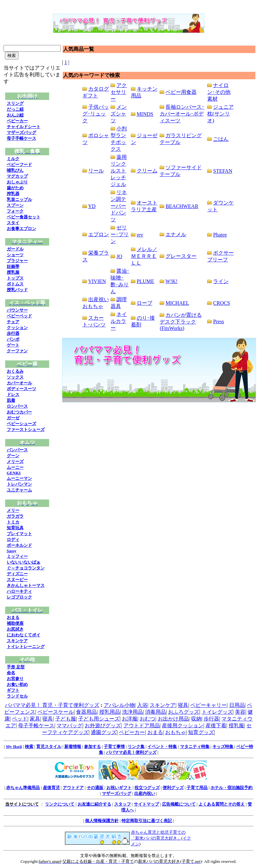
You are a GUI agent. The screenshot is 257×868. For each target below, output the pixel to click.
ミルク (13, 159)
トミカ (13, 522)
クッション (17, 328)
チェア (13, 322)
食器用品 (86, 712)
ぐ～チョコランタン (26, 568)
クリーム (147, 171)
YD (92, 206)
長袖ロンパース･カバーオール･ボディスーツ (182, 114)
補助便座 (15, 623)
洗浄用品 (133, 712)
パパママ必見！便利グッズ (131, 752)
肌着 (11, 400)
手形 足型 (16, 667)
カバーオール (19, 383)
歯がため (15, 188)
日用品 (237, 705)
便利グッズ (173, 788)
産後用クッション (183, 725)
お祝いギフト (119, 788)
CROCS (221, 303)
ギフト (13, 690)
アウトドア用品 (142, 725)
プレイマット (19, 534)
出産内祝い (145, 793)
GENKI (14, 473)
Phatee (220, 235)
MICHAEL (177, 303)
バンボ (13, 339)
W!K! (171, 281)
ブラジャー (17, 261)
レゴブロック (19, 597)
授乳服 (13, 272)
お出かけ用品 (173, 719)
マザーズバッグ (21, 132)
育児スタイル (49, 747)
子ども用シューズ (99, 719)
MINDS (145, 114)
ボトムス (15, 284)
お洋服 (130, 719)
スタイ (13, 223)
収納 (196, 719)
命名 (11, 673)
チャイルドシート (24, 127)
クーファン (17, 351)
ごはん (221, 139)
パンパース (17, 450)
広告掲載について (179, 804)
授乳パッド (17, 290)
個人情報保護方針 (102, 821)
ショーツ (15, 255)
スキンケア (17, 641)
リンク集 (136, 747)
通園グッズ (104, 732)
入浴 (142, 705)
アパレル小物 (119, 705)
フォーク (15, 211)
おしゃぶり (17, 182)
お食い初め (17, 684)
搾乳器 (13, 194)
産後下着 (216, 725)
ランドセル (17, 696)
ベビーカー (17, 121)
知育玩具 (15, 528)
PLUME (145, 281)
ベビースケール (56, 712)
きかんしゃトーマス (26, 585)
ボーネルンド (19, 545)
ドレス (13, 395)
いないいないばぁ (24, 562)
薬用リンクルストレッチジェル (119, 171)
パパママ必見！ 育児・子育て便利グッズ (52, 705)
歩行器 (13, 333)
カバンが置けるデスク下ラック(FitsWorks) (181, 322)
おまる (13, 617)
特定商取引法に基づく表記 (147, 821)
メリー (13, 510)
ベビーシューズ (21, 424)
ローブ (145, 303)
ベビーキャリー (209, 705)
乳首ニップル (19, 199)
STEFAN (223, 171)
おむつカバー (19, 412)
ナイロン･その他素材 (219, 92)
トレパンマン (19, 484)
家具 (35, 719)
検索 (29, 747)
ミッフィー (17, 556)
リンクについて (60, 804)
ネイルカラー (119, 321)
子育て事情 (114, 747)
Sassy (12, 551)
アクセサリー (119, 92)
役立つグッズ (147, 788)
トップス (15, 278)
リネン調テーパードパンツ (119, 206)
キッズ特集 (223, 747)
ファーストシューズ (26, 429)
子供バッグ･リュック (96, 114)
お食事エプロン (21, 229)
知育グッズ (201, 732)
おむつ (147, 719)
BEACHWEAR (182, 206)
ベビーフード (19, 165)
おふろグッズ (184, 712)
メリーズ (15, 461)
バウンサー (17, 310)
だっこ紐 (15, 109)
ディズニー (17, 574)
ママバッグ (70, 725)
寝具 (183, 705)
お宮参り (15, 679)
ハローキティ (19, 591)
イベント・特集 (162, 747)
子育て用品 (197, 788)
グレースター (181, 256)
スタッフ (123, 804)
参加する (92, 747)
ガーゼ (13, 418)
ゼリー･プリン (120, 234)
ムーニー (15, 467)
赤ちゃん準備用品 (23, 788)
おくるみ (15, 371)
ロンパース (17, 406)
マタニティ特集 (195, 747)
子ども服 (66, 719)
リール (96, 171)
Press (219, 321)
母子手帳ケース (21, 138)
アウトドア (73, 788)
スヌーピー (17, 580)
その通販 (95, 788)
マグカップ (17, 176)
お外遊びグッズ (103, 725)
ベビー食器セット (24, 217)
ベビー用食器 (181, 92)
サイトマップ (146, 804)
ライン (221, 281)
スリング (15, 103)
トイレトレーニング (26, 647)
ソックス (15, 377)
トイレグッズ (217, 712)
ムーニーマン (19, 478)
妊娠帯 (13, 266)
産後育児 (51, 788)
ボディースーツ (21, 389)
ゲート (13, 345)
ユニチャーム (19, 490)
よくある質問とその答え (222, 804)
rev (140, 235)
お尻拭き (15, 629)
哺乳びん (15, 170)
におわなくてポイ (24, 635)
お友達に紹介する (94, 804)
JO (119, 256)
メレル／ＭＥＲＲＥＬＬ (144, 256)
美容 (240, 712)
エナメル (176, 234)
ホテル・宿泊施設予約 (231, 788)
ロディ (13, 539)
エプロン (99, 234)
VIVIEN (97, 281)
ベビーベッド (19, 316)
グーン (13, 456)
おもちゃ (176, 732)
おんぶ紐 (15, 115)
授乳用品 (110, 712)
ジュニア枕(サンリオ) (220, 114)
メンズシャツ (119, 114)
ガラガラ (15, 516)
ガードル (15, 249)
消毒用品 (155, 712)
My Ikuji (14, 747)
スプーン (15, 205)
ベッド (20, 719)
